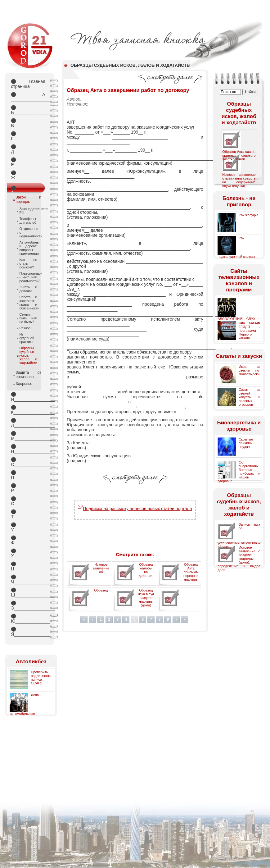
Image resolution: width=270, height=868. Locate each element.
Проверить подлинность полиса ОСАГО (41, 678)
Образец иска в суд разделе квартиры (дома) (146, 598)
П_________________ (28, 475)
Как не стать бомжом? (28, 263)
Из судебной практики (27, 338)
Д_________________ (28, 149)
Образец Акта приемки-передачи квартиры (191, 572)
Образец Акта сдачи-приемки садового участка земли (239, 155)
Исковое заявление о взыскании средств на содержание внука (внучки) (239, 180)
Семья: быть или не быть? (28, 318)
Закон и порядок (28, 199)
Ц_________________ (28, 566)
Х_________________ (28, 553)
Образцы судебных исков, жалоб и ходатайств (28, 355)
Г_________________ (28, 136)
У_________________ (28, 527)
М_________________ (28, 436)
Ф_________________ (28, 540)
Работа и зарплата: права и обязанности (28, 303)
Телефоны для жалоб (28, 221)
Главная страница (28, 84)
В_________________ (28, 123)
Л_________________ (28, 423)
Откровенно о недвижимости (28, 232)
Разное (25, 328)
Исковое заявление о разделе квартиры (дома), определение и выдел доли (239, 559)
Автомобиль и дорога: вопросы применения (28, 248)
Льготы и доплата (28, 289)
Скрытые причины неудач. (246, 443)
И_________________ (28, 397)
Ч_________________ (28, 579)
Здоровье (24, 384)
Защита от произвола (28, 375)
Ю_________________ (28, 619)
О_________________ (28, 462)
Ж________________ (28, 175)
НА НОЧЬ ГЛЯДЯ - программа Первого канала (249, 331)
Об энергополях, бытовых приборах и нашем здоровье (239, 472)
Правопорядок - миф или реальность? (28, 277)
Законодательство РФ (28, 211)
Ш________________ (28, 592)
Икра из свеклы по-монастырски (249, 370)
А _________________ (28, 97)
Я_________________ (28, 632)
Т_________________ (28, 514)
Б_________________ (28, 110)
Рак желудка (248, 215)
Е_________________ (28, 162)
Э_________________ (28, 605)
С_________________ (28, 501)
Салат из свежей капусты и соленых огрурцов (249, 397)
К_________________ (28, 410)
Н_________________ (28, 449)
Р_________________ (28, 488)
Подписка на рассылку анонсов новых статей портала (135, 509)
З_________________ (28, 189)
